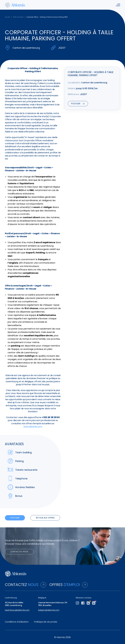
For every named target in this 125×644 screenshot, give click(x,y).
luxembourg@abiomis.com (17, 613)
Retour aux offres (45, 518)
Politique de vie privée (46, 624)
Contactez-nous (19, 554)
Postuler (15, 518)
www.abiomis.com (33, 426)
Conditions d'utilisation (17, 624)
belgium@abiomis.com (49, 613)
